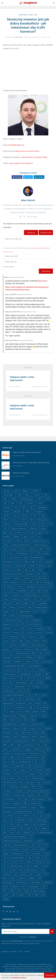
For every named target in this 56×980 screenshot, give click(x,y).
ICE (35, 678)
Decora (22, 607)
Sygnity (6, 853)
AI (47, 532)
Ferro (42, 637)
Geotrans (28, 649)
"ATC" (46, 495)
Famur (24, 637)
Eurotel (49, 632)
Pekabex (32, 774)
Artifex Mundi (22, 553)
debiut (13, 607)
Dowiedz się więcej (19, 978)
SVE (34, 849)
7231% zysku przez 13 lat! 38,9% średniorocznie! (31, 463)
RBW (25, 803)
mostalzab (7, 741)
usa (4, 870)
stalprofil (6, 845)
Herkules (38, 674)
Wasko (13, 878)
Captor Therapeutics (11, 582)
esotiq (16, 632)
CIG (51, 587)
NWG (12, 757)
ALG (32, 537)
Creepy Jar (15, 599)
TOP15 (38, 857)
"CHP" (47, 499)
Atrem (46, 553)
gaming (6, 649)
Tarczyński (36, 853)
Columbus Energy (31, 595)
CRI (35, 599)
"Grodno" (30, 503)
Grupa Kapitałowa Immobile (14, 666)
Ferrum (6, 641)
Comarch (45, 595)
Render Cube (36, 803)
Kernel (44, 695)
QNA (26, 799)
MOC (16, 737)
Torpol (6, 862)
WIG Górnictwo (22, 883)
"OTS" (15, 516)
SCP (19, 816)
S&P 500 (24, 807)
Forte (28, 641)
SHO (18, 824)
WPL (45, 887)
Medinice (24, 724)
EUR (30, 632)
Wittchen (15, 887)
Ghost (20, 967)
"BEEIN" (14, 499)
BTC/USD (6, 578)
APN (41, 549)
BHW (33, 562)
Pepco (12, 778)
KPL (30, 703)
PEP (5, 778)
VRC (46, 874)
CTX (48, 599)
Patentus (39, 770)
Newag (28, 749)
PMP (33, 787)
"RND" (5, 520)
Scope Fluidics (8, 816)
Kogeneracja (8, 703)
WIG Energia (8, 883)
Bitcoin (41, 566)
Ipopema (38, 687)
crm (41, 599)
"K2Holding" (42, 507)
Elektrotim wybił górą (21, 473)
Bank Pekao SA (9, 562)
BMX (33, 570)
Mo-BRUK (7, 737)
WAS (5, 878)
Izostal (21, 691)
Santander (7, 812)
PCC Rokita (7, 774)
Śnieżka (44, 828)
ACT (11, 532)
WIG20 (6, 887)
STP (39, 845)
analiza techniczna (40, 545)
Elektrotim (7, 628)
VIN (43, 870)
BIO (40, 562)
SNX (11, 832)
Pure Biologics (8, 799)
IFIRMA (48, 678)
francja (37, 641)
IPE (30, 687)
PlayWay (25, 787)
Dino (36, 612)
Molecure (25, 737)
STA (31, 837)
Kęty (5, 699)
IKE (4, 682)
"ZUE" (43, 524)
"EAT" (21, 503)
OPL (36, 762)
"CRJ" (5, 503)
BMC (19, 570)
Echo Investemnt (35, 624)
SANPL (42, 807)
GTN (25, 670)
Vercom (13, 870)
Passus (23, 770)
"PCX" (35, 516)
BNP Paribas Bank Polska (13, 574)
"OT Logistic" (38, 512)
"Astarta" (37, 495)
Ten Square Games (17, 857)
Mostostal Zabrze (21, 741)
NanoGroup (29, 745)
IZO (46, 687)
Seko (5, 820)
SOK (18, 832)
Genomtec (16, 649)
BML (26, 570)
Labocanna (21, 707)
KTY (12, 707)
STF (33, 845)
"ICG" (16, 507)
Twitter (28, 177)
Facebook (17, 177)
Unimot (45, 866)
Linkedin (39, 177)
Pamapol (6, 770)
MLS (36, 732)
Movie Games (44, 741)
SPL (34, 832)
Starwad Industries (21, 845)
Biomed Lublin (21, 566)
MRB (5, 745)
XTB (19, 891)
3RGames (33, 528)
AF (26, 532)
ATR (38, 553)
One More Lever (25, 762)
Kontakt (27, 951)
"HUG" (40, 503)
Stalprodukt (28, 841)
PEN (40, 774)
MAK (44, 712)
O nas (21, 951)
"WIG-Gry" (7, 524)
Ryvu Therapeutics (10, 807)
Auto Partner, (15, 557)
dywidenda (37, 620)
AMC (18, 541)
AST (32, 553)
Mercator (7, 728)
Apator (23, 549)
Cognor (6, 595)
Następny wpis (28, 396)
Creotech (26, 599)
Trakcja (29, 862)
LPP (4, 712)
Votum (23, 874)
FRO (45, 641)
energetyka (40, 628)
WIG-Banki (47, 883)
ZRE (43, 895)
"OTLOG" (6, 516)
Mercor (17, 728)
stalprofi (40, 841)
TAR (27, 853)
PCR (23, 774)
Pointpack (7, 791)
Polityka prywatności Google (38, 248)
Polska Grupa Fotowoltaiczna (37, 791)
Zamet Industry (39, 891)
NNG (47, 749)
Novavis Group (20, 753)
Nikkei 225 (38, 749)
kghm (12, 699)
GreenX (28, 662)
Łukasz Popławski (20, 456)
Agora (40, 532)
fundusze (13, 645)
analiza (6, 545)
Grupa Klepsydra (34, 666)
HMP (47, 674)
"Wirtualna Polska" (21, 524)
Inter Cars (7, 687)
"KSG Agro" (17, 512)
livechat (46, 707)
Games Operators (39, 645)
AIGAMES (6, 537)
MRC (12, 745)
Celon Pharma (8, 587)
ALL (39, 537)
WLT (24, 887)
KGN (20, 699)
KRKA (38, 703)
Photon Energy (38, 778)
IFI (41, 678)
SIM (34, 824)
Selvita (31, 820)
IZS (28, 691)
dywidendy (7, 624)
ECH (23, 624)
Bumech (27, 578)
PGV (27, 778)
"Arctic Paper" (8, 495)
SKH (22, 828)
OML (43, 757)
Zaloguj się (31, 232)
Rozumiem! (50, 975)
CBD (31, 582)
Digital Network (25, 612)
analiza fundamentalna (21, 545)
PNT (40, 787)
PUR (46, 795)
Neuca (5, 749)
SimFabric (43, 824)
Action (19, 532)
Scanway (39, 812)
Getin (37, 649)
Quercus (6, 803)
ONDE (13, 762)
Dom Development (25, 616)
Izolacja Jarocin (9, 691)
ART (11, 553)
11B (50, 524)
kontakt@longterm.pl (16, 145)
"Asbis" (27, 495)
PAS (15, 770)
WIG (40, 878)
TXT (48, 862)
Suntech (26, 849)
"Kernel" (6, 512)
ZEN (14, 895)
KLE (39, 699)
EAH (17, 624)
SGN (11, 824)
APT (5, 553)
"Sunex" (14, 520)
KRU (45, 703)
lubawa (12, 712)
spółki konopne (45, 832)
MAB (27, 712)
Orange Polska (18, 766)
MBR (12, 720)
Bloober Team (8, 570)
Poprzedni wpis (28, 368)
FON (21, 641)
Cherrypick (30, 587)
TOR (45, 857)
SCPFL (26, 816)
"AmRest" (36, 491)
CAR (24, 582)
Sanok (33, 807)
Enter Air (6, 632)
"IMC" (24, 507)
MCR (26, 720)
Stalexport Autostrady (11, 841)
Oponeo (6, 766)
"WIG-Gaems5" (43, 520)
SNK (5, 832)
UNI (28, 866)
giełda (31, 15)
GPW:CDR (7, 662)
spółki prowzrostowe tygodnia (15, 837)
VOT (15, 874)
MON (34, 737)
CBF (38, 582)
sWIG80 (42, 849)
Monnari (43, 737)
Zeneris (22, 895)
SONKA (26, 832)
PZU (19, 799)
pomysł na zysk (19, 795)
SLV (36, 828)
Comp (5, 599)
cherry (20, 587)
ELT (16, 628)
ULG (5, 866)
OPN (43, 762)
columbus (16, 595)
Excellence (14, 637)
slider (29, 828)
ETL (23, 632)
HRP (21, 678)
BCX (19, 562)
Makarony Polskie (10, 716)
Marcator (34, 716)
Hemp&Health (25, 674)
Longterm (13, 964)
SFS (4, 824)
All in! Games (8, 541)
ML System (7, 732)
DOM (12, 616)
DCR (5, 607)
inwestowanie (23, 15)
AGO (33, 532)
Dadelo (26, 603)
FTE (4, 645)
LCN (37, 707)
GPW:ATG (18, 657)
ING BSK (40, 682)
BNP (40, 570)
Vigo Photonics (32, 870)
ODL (20, 757)
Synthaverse (17, 853)
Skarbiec (13, 828)
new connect (17, 749)
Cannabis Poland (41, 578)
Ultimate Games (16, 866)
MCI (19, 720)
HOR (5, 678)
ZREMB (6, 899)
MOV (34, 741)
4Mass (43, 528)
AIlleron (17, 537)
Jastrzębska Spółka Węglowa (14, 695)
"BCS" (5, 499)
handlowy (41, 670)
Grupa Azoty (47, 662)
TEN (5, 857)
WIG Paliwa (36, 883)
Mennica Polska (37, 724)
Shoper (26, 824)
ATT (4, 557)
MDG (33, 720)
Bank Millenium (37, 557)
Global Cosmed (22, 653)
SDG (41, 816)
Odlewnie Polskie (31, 757)
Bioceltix (49, 562)
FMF (14, 641)
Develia (6, 612)
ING (32, 682)
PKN (21, 782)
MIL (40, 728)
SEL (12, 820)
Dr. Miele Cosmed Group (12, 620)
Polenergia (18, 791)
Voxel (39, 874)
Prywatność (5, 951)
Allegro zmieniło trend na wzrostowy (27, 452)
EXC (4, 637)
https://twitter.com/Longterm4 (21, 163)
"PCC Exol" (25, 516)
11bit (5, 528)
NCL (39, 745)
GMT (33, 653)
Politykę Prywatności (17, 941)
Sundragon (14, 849)
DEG (30, 607)
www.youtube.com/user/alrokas (27, 151)
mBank (44, 716)
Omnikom (5, 967)
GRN (36, 662)
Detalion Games (41, 607)
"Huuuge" (7, 507)
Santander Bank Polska (24, 812)
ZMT (36, 895)
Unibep (35, 866)
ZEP (30, 895)
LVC (20, 712)
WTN (12, 891)
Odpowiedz (46, 271)
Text (30, 857)
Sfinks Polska (42, 820)
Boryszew (29, 574)
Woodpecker (34, 887)
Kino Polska (30, 699)
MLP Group (26, 732)
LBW (31, 707)
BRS (45, 574)
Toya (14, 862)
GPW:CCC (40, 657)
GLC (11, 653)
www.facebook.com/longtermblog (34, 157)
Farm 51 (33, 637)
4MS (5, 532)
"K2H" (32, 507)
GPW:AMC (7, 657)
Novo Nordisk (34, 753)
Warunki (14, 951)
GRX (18, 670)
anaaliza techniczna (40, 541)
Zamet (27, 891)
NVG (45, 753)
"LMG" (27, 512)
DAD (18, 603)
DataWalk (43, 603)
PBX (48, 770)
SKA (5, 828)
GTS (32, 670)
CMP (32, 591)
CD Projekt (47, 582)
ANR (5, 549)
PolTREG (6, 795)
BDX (26, 562)
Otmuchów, (39, 766)
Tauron (47, 853)
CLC (4, 591)
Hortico (13, 678)
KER (36, 695)
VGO (21, 870)
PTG (39, 795)
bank (26, 557)
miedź (33, 728)
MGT (25, 728)
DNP (5, 616)
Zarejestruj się (46, 232)
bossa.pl (42, 281)
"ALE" (16, 491)
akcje (36, 15)
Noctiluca (7, 753)
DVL (27, 620)
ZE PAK (6, 895)
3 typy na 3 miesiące (18, 528)
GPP (48, 653)
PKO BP (47, 782)
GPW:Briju (29, 657)
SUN (5, 849)
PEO (47, 774)
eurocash (39, 632)
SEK (48, 816)
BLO (49, 566)
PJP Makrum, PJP (9, 782)
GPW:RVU (18, 662)
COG (46, 591)
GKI (4, 653)
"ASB (19, 495)
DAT (34, 603)
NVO (5, 757)
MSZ (19, 745)
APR (48, 549)
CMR (39, 591)
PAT (31, 770)
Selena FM (21, 820)
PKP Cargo (14, 787)
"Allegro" (25, 491)
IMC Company (21, 682)
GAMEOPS (24, 645)
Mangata (23, 716)
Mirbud (48, 728)
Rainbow (17, 803)
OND (5, 762)
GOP (41, 653)
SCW (34, 816)
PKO (39, 782)
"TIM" (31, 520)
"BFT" (39, 499)
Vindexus (7, 874)
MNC (43, 732)
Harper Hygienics (10, 674)
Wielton (32, 878)
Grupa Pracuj (8, 670)
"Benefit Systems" (27, 499)
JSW (30, 695)
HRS (28, 678)
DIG (14, 612)
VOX (31, 874)
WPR (5, 891)
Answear (13, 549)
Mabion (35, 712)
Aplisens (33, 549)
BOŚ (38, 574)
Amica (26, 541)
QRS (50, 799)
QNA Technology (38, 799)
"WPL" (34, 524)
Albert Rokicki (19, 37)
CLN (11, 591)
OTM (30, 766)
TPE (21, 862)
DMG (44, 612)
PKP (5, 787)
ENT (49, 628)
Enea (30, 628)
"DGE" (13, 503)
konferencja (21, 703)
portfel (31, 795)
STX (46, 845)
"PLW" (43, 516)
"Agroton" (7, 491)
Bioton (33, 566)
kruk (5, 707)
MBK (5, 720)
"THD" (23, 520)
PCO (17, 774)
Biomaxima (7, 566)
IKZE (11, 682)
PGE (20, 778)
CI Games (42, 587)
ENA (23, 628)
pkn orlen (30, 782)
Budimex (17, 578)
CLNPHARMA (21, 591)
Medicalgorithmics (10, 724)
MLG (17, 732)
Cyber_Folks (8, 603)
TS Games (39, 862)
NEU (46, 745)
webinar (22, 878)
